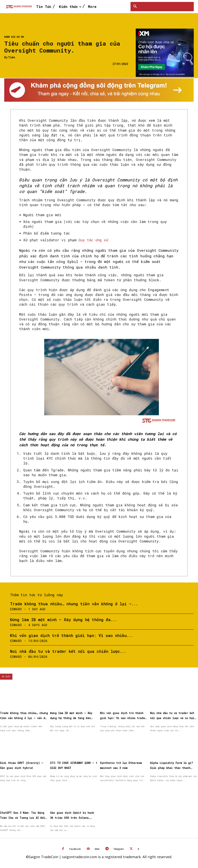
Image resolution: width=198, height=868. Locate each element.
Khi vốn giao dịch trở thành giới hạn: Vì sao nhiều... (72, 635)
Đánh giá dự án (14, 37)
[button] (135, 7)
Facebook (75, 848)
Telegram (119, 848)
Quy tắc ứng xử (93, 240)
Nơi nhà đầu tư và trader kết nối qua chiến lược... (68, 651)
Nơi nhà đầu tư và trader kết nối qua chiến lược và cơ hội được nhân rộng (172, 718)
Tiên (12, 57)
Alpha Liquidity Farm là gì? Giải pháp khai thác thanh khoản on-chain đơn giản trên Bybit (174, 767)
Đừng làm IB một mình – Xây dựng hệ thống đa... (64, 620)
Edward (16, 609)
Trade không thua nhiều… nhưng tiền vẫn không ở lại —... (74, 604)
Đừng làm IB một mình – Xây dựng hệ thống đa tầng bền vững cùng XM (74, 718)
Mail (97, 848)
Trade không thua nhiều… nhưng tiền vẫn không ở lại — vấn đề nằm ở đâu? (23, 718)
